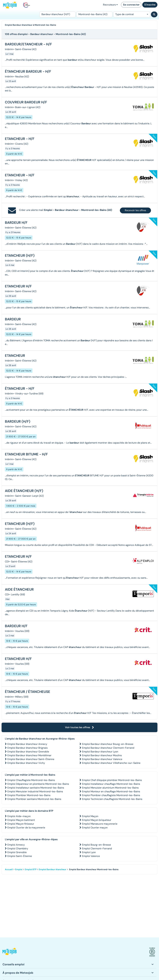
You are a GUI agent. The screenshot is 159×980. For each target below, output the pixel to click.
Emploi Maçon (90, 816)
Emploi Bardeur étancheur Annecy (27, 744)
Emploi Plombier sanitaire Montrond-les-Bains (34, 799)
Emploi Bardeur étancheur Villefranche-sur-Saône (111, 763)
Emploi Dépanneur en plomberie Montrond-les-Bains (38, 784)
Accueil (9, 869)
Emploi (19, 869)
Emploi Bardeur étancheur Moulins (102, 755)
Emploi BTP (31, 869)
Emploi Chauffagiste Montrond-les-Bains (31, 780)
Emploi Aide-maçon (19, 816)
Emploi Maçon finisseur (21, 824)
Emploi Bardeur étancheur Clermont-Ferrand (108, 748)
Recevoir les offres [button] (135, 210)
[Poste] (57, 14)
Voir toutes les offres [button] (79, 727)
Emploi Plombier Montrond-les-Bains (29, 795)
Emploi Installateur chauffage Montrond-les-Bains (111, 784)
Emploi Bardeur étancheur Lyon (100, 752)
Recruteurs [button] (110, 5)
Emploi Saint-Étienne (20, 856)
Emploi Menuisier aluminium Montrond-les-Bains (110, 788)
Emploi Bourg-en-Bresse (96, 845)
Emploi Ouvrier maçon (95, 828)
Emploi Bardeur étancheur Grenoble (28, 752)
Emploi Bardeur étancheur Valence (102, 759)
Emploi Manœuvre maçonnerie (100, 824)
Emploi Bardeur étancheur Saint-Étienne (31, 759)
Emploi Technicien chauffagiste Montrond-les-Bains (112, 799)
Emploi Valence (91, 856)
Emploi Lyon (89, 852)
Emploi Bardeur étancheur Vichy (26, 763)
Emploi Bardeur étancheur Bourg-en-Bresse (108, 744)
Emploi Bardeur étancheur (53, 869)
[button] (10, 952)
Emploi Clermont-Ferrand (97, 848)
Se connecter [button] (131, 5)
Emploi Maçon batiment (21, 820)
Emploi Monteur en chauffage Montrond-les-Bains (111, 791)
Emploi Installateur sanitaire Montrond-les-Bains (36, 788)
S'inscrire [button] (150, 5)
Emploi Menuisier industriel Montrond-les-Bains (35, 791)
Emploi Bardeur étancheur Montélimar (29, 755)
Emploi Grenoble (17, 852)
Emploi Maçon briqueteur (97, 820)
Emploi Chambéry (18, 848)
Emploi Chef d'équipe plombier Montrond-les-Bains (112, 780)
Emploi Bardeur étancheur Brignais (28, 748)
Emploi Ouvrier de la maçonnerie (26, 828)
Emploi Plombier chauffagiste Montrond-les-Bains (111, 795)
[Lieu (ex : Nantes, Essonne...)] (94, 14)
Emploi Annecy (16, 845)
